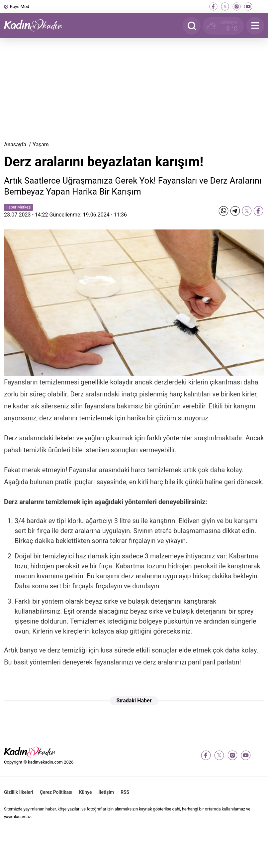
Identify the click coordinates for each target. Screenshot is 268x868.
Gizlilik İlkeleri (19, 792)
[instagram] (237, 6)
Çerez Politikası (56, 792)
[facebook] (213, 6)
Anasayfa (15, 145)
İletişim (106, 792)
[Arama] (192, 26)
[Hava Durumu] (223, 26)
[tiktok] (260, 6)
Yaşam (41, 145)
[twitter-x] (225, 6)
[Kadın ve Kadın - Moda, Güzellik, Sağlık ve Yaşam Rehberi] (37, 26)
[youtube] (248, 6)
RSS (125, 792)
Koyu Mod (20, 6)
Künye (86, 792)
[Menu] (255, 26)
